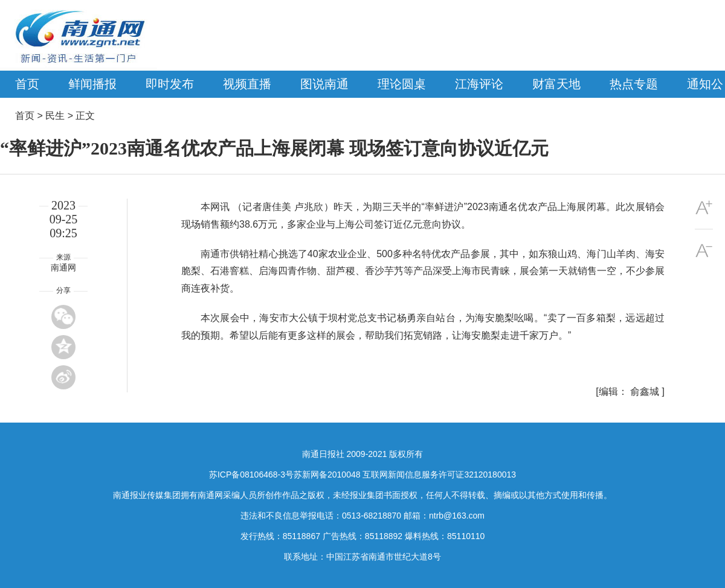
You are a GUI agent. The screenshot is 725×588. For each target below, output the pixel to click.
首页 (27, 84)
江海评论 (479, 84)
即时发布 (170, 84)
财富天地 (556, 84)
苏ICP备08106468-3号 (251, 475)
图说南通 (324, 84)
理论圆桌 (402, 84)
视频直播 (247, 84)
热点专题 (634, 84)
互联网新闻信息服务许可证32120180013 (439, 475)
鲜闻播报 (92, 84)
